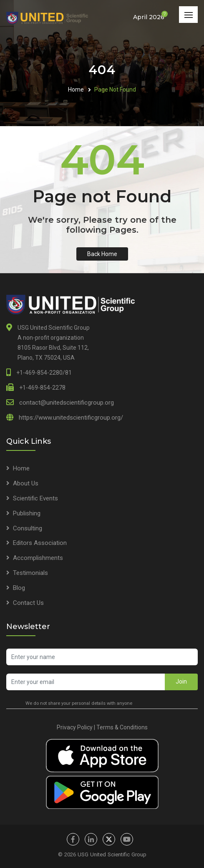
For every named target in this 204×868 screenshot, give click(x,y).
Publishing (27, 513)
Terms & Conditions (122, 727)
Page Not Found (115, 90)
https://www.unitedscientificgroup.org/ (71, 418)
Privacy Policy (75, 727)
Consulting (28, 528)
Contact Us (28, 603)
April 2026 (149, 16)
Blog (19, 588)
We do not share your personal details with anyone (79, 703)
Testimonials (30, 573)
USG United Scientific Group (112, 854)
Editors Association (40, 543)
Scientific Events (35, 498)
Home (76, 90)
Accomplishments (38, 558)
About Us (26, 483)
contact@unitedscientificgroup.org (67, 403)
